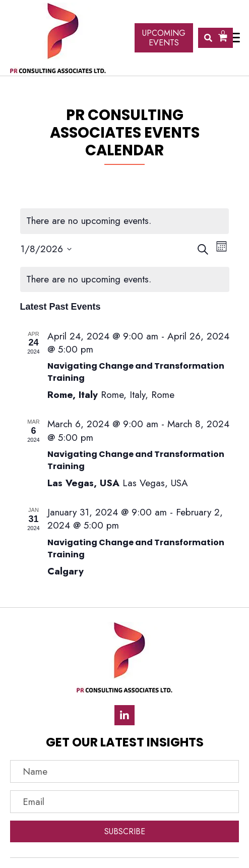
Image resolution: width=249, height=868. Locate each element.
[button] (125, 715)
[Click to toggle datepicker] (46, 249)
